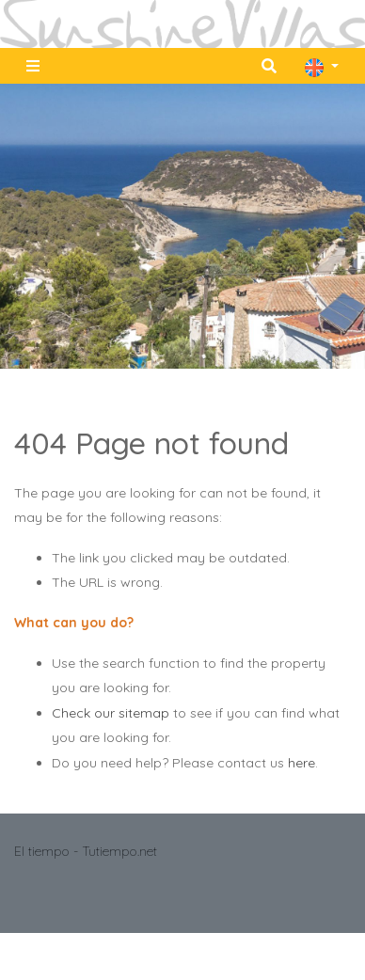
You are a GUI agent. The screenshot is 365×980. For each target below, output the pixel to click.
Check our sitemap (111, 713)
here (302, 763)
